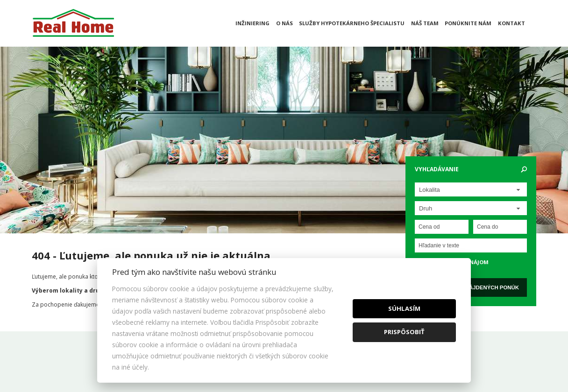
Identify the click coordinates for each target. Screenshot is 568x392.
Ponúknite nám (468, 23)
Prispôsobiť (404, 332)
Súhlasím (404, 308)
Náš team (425, 23)
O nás (284, 23)
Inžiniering (252, 23)
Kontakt (511, 23)
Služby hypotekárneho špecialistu (352, 23)
